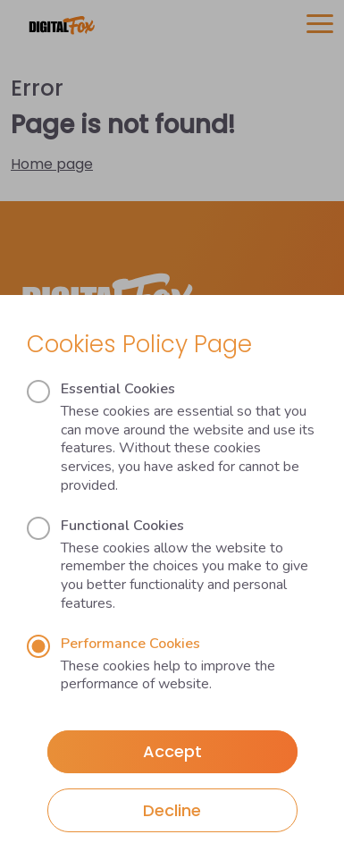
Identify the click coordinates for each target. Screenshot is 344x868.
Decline (172, 810)
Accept (172, 751)
